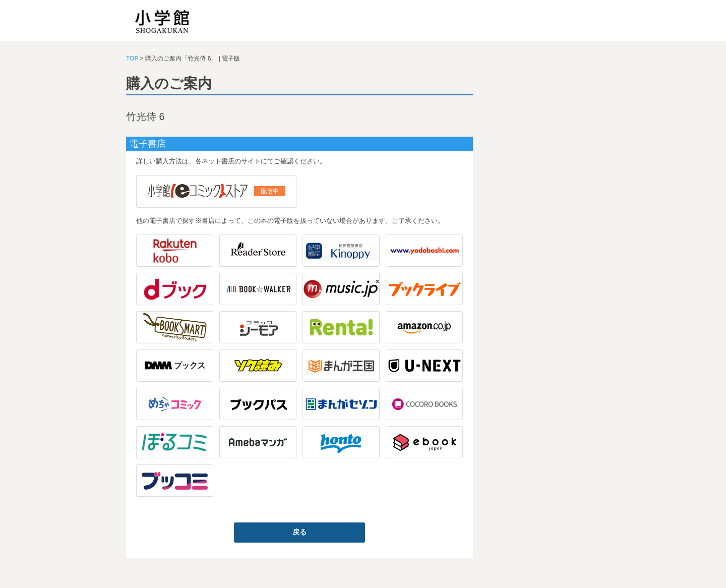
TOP (132, 58)
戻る (299, 532)
